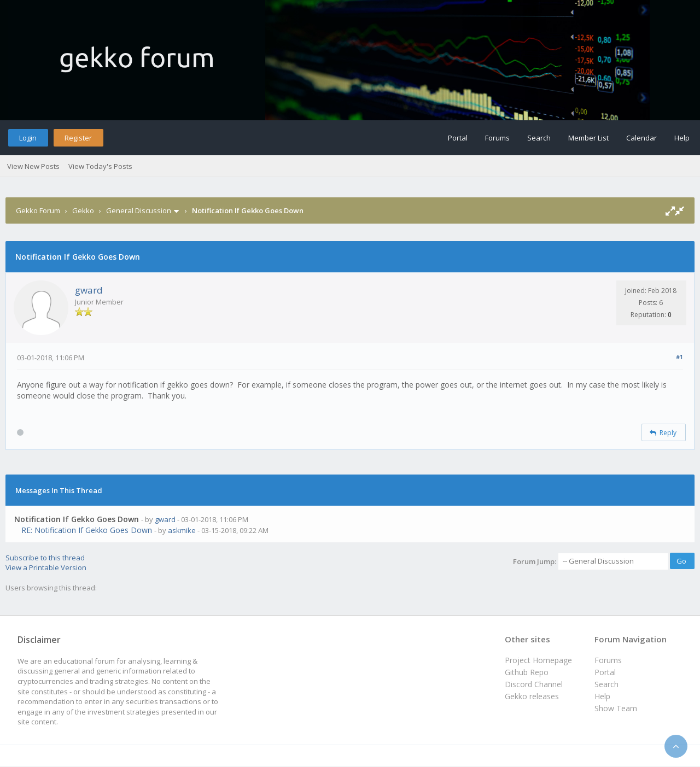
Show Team (616, 708)
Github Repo (527, 672)
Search (539, 138)
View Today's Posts (100, 166)
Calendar (641, 138)
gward (89, 290)
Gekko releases (532, 696)
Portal (458, 138)
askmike (182, 530)
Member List (588, 138)
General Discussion (139, 210)
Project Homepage (538, 660)
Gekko (83, 210)
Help (682, 138)
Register (78, 138)
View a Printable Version (46, 567)
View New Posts (33, 166)
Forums (497, 138)
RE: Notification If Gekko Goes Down (87, 530)
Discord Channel (534, 684)
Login (28, 138)
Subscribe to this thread (45, 558)
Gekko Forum (38, 210)
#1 (679, 357)
